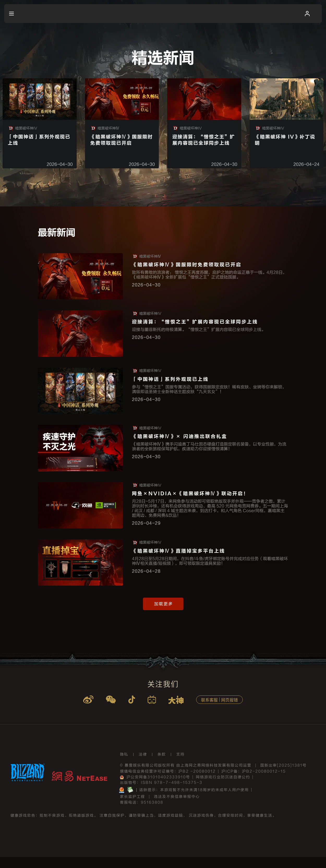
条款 (162, 765)
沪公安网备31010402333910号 (155, 788)
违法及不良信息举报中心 (177, 808)
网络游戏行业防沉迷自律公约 (223, 788)
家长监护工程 (132, 808)
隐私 (124, 765)
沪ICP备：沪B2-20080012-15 (254, 782)
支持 (180, 765)
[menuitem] (21, 14)
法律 (143, 765)
